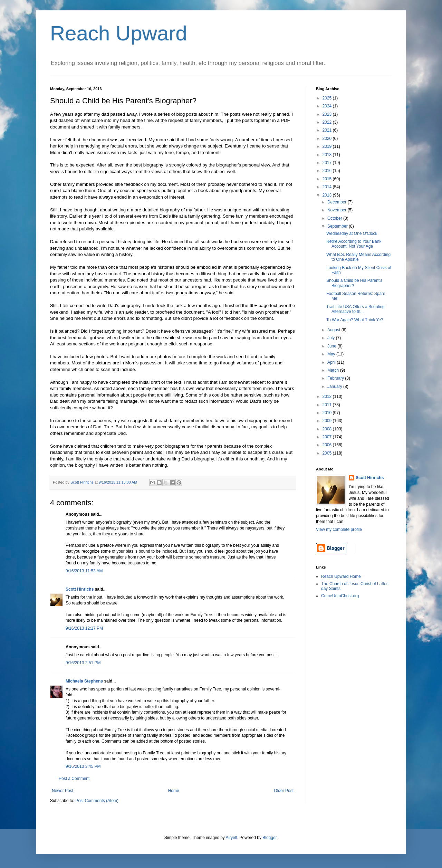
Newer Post (63, 791)
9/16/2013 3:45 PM (83, 766)
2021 (328, 130)
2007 (328, 437)
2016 (328, 171)
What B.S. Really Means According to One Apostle (358, 257)
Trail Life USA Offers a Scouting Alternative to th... (355, 309)
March (334, 370)
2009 (328, 421)
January (335, 387)
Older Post (284, 791)
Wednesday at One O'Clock (352, 233)
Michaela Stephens (84, 681)
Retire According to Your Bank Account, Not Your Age (354, 244)
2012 (328, 397)
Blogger (270, 838)
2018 (328, 155)
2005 (328, 453)
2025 (328, 98)
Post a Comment (74, 779)
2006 (328, 445)
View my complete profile (339, 530)
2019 (328, 146)
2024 (328, 106)
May (332, 354)
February (336, 378)
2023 (328, 114)
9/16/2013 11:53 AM (84, 571)
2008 (328, 429)
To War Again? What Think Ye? (355, 320)
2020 (328, 139)
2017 (328, 163)
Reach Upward (119, 33)
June (332, 346)
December (338, 202)
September (338, 226)
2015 (328, 179)
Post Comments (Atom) (97, 801)
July (332, 338)
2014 (328, 187)
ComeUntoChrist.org (340, 596)
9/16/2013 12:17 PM (84, 628)
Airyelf (232, 838)
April (332, 362)
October (335, 218)
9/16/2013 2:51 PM (83, 663)
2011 (328, 405)
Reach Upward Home (341, 576)
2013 (328, 195)
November (338, 210)
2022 (328, 122)
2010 (328, 413)
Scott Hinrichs (80, 589)
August (334, 330)
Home (174, 791)
